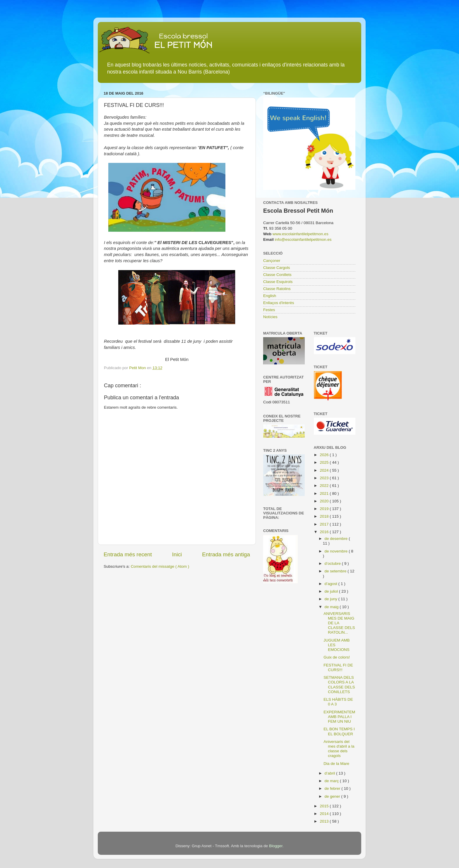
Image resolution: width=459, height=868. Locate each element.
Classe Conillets (277, 275)
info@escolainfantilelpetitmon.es (303, 239)
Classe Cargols (277, 268)
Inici (177, 554)
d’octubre (333, 563)
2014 (325, 814)
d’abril (330, 773)
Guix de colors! (337, 657)
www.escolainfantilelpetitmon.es (300, 234)
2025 (325, 462)
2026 (325, 455)
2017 (325, 524)
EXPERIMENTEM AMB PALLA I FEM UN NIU (339, 717)
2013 (325, 821)
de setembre (336, 571)
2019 (325, 509)
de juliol (332, 591)
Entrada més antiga (226, 554)
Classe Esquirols (278, 282)
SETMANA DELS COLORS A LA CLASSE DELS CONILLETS (339, 685)
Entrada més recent (128, 554)
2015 (325, 806)
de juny (332, 599)
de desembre (337, 539)
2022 (325, 486)
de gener (333, 796)
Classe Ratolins (277, 289)
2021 (325, 493)
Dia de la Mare (336, 764)
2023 (325, 478)
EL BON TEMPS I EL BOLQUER (339, 731)
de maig (332, 607)
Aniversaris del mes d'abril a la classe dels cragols (339, 749)
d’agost (332, 584)
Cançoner (272, 261)
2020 (325, 501)
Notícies (270, 317)
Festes (269, 310)
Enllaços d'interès (279, 303)
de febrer (333, 788)
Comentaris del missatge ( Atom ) (160, 566)
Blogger (276, 846)
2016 (325, 532)
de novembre (337, 551)
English (270, 296)
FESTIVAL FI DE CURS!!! (338, 667)
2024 (325, 470)
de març (332, 781)
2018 (325, 516)
